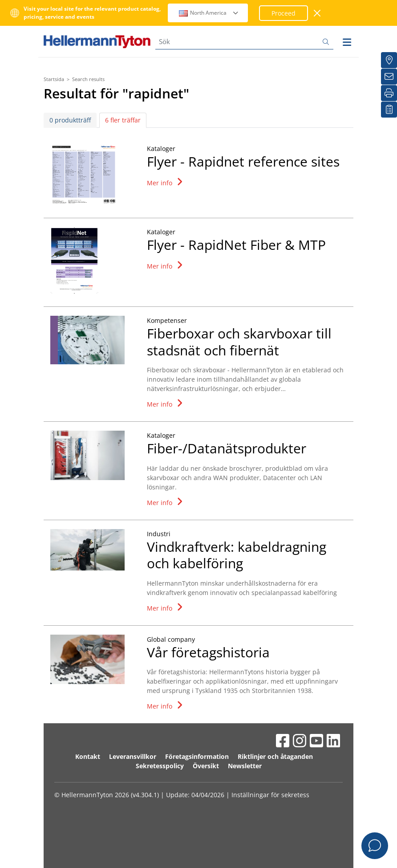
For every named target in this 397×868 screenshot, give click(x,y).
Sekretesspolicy (160, 766)
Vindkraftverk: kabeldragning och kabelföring (237, 555)
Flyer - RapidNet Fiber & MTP (236, 245)
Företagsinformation (197, 756)
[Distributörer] (389, 60)
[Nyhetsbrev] (389, 77)
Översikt (206, 766)
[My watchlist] (389, 110)
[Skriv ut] (389, 93)
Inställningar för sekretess (270, 795)
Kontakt (88, 756)
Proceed (284, 13)
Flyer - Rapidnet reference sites (243, 161)
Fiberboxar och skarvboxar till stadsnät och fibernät (239, 342)
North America (209, 13)
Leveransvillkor (133, 756)
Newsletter (245, 766)
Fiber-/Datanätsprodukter (227, 448)
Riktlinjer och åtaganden (275, 756)
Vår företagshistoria (208, 652)
